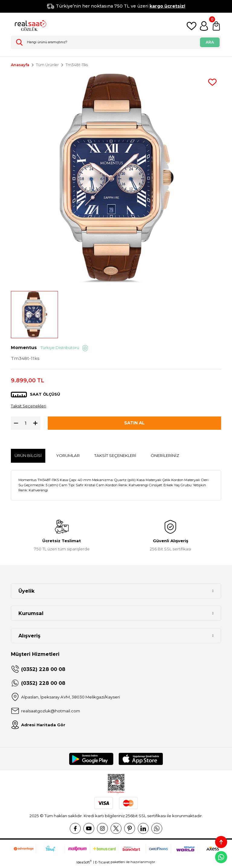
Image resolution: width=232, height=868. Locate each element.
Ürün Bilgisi (28, 457)
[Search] (116, 42)
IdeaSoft (84, 864)
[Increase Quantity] (37, 425)
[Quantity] (26, 425)
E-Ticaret (102, 864)
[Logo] (29, 26)
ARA (210, 42)
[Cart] (216, 26)
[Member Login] (204, 26)
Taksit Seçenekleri (29, 407)
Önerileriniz (165, 457)
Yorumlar (68, 457)
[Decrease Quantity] (14, 425)
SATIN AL (134, 425)
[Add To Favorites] (212, 82)
